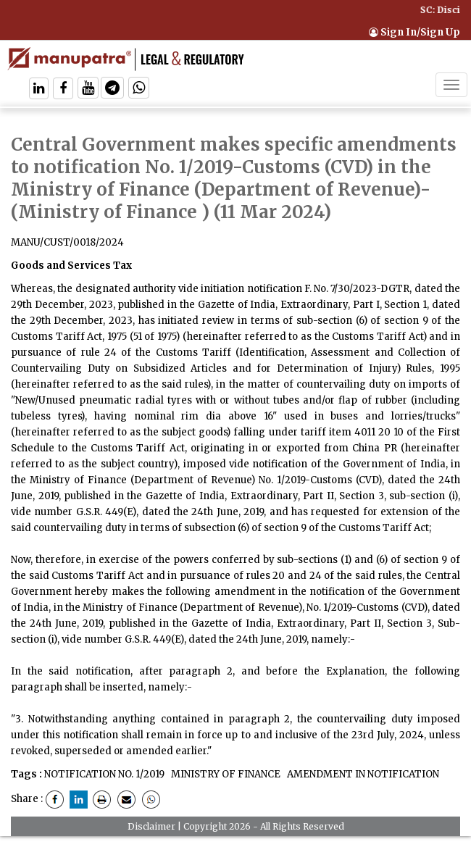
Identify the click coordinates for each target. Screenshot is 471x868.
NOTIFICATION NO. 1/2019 (104, 774)
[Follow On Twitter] (88, 89)
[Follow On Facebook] (63, 89)
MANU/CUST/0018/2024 (67, 242)
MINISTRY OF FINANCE (225, 774)
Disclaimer (151, 826)
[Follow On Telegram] (112, 89)
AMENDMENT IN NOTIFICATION (362, 774)
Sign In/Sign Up (414, 32)
